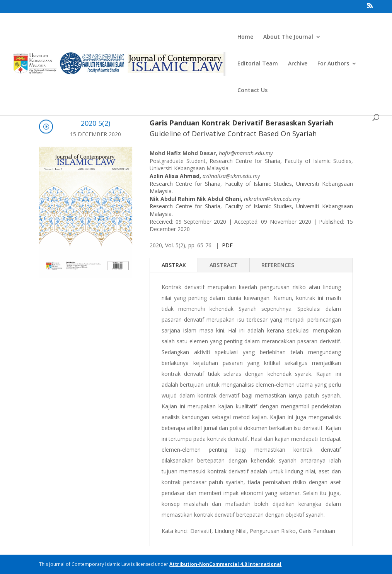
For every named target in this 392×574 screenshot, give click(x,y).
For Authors (333, 64)
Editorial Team (258, 64)
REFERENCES (278, 265)
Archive (298, 64)
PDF (227, 245)
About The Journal (288, 37)
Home (245, 37)
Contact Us (252, 91)
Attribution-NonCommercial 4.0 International (225, 564)
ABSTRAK (174, 265)
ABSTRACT (224, 265)
